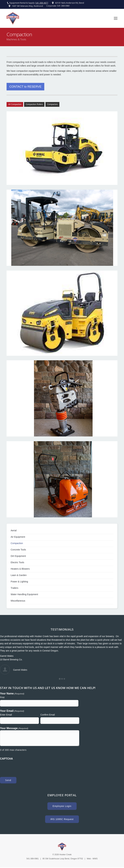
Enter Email (6, 715)
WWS (95, 859)
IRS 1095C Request (62, 819)
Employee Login (62, 806)
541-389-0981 (63, 6)
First (2, 697)
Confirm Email (48, 715)
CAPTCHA (6, 759)
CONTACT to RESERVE (25, 87)
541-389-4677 (42, 3)
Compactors (52, 104)
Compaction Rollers (34, 104)
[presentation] (25, 767)
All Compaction (15, 104)
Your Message (14, 728)
